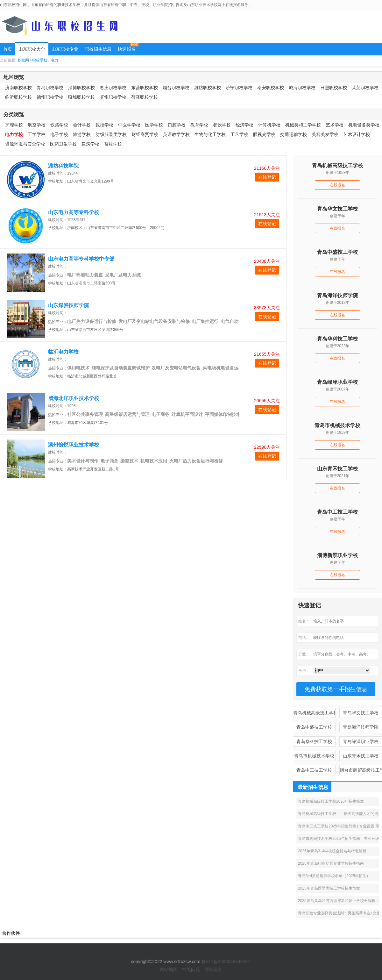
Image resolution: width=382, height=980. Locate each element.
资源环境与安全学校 (25, 144)
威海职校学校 (302, 88)
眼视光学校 (264, 134)
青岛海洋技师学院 (361, 727)
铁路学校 (59, 125)
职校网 (23, 60)
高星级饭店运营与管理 (127, 414)
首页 (8, 49)
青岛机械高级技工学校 (314, 713)
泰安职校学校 (271, 88)
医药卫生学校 (63, 144)
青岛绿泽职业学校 (361, 741)
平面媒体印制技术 (223, 414)
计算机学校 (269, 125)
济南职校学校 (18, 88)
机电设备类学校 (364, 125)
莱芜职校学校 (365, 88)
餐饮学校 (222, 125)
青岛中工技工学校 (314, 770)
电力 (54, 60)
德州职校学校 (50, 97)
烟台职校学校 (176, 88)
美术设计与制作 (83, 461)
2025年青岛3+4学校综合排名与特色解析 (332, 851)
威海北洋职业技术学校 (74, 398)
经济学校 (244, 125)
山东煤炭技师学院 (68, 305)
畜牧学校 (113, 144)
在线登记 (267, 177)
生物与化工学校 (210, 134)
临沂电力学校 (63, 352)
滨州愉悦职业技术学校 (74, 445)
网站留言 (213, 969)
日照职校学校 (334, 88)
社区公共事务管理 (85, 414)
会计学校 (82, 125)
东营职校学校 (145, 88)
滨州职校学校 (113, 97)
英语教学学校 (176, 134)
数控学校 (104, 125)
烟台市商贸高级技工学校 (361, 770)
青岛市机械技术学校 (314, 756)
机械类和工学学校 (303, 125)
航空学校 (37, 125)
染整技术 (129, 461)
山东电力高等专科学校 (74, 212)
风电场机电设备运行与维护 (230, 368)
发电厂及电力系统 (123, 275)
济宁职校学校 (239, 88)
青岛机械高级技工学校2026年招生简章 (331, 801)
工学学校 (37, 134)
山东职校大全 (32, 49)
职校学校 (40, 60)
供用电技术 (78, 368)
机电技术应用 (154, 461)
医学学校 (154, 125)
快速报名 (127, 49)
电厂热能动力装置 (85, 275)
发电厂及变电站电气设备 (176, 368)
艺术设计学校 (357, 134)
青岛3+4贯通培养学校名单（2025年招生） (334, 876)
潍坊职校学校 (208, 88)
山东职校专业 (65, 49)
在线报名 (337, 185)
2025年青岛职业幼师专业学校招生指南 (331, 863)
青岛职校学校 (50, 88)
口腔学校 (177, 125)
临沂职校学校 (18, 97)
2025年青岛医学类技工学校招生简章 (329, 888)
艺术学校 (335, 125)
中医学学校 (129, 125)
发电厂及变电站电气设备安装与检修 (154, 321)
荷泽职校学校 (145, 97)
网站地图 (169, 969)
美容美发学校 (325, 134)
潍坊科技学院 (63, 166)
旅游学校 (82, 134)
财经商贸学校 (145, 134)
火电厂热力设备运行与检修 (196, 461)
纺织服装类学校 (111, 134)
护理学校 (14, 125)
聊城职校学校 (81, 97)
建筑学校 (90, 144)
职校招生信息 (98, 49)
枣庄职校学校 (113, 88)
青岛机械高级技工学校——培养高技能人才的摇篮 (340, 814)
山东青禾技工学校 (361, 756)
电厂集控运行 (205, 321)
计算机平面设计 (187, 414)
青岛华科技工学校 (314, 741)
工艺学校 (239, 134)
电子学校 (59, 134)
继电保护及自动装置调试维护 (121, 368)
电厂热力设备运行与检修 (92, 321)
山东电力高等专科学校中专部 (81, 259)
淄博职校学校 (81, 88)
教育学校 (199, 125)
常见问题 (191, 969)
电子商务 (160, 414)
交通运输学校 (294, 134)
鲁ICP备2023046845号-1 (226, 962)
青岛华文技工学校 (361, 713)
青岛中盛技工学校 (314, 727)
